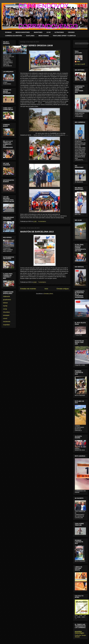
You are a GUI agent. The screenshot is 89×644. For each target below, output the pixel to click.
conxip (5, 309)
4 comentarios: (42, 221)
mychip (5, 306)
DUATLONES (30, 36)
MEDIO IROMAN (44, 36)
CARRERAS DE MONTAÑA (14, 36)
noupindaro (6, 325)
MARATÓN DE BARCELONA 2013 (37, 232)
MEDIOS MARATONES (23, 32)
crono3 (5, 318)
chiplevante (6, 296)
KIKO (78, 62)
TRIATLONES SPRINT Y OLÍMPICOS (64, 36)
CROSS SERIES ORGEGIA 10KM (37, 45)
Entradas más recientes (28, 289)
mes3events (7, 322)
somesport (6, 315)
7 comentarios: (42, 282)
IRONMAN (8, 32)
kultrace (5, 303)
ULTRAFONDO (59, 32)
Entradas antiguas (63, 289)
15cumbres (6, 312)
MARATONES (38, 32)
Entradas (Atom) (48, 294)
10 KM (48, 32)
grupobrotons (7, 300)
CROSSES (71, 32)
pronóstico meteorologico (79, 632)
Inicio (46, 289)
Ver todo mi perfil (80, 64)
